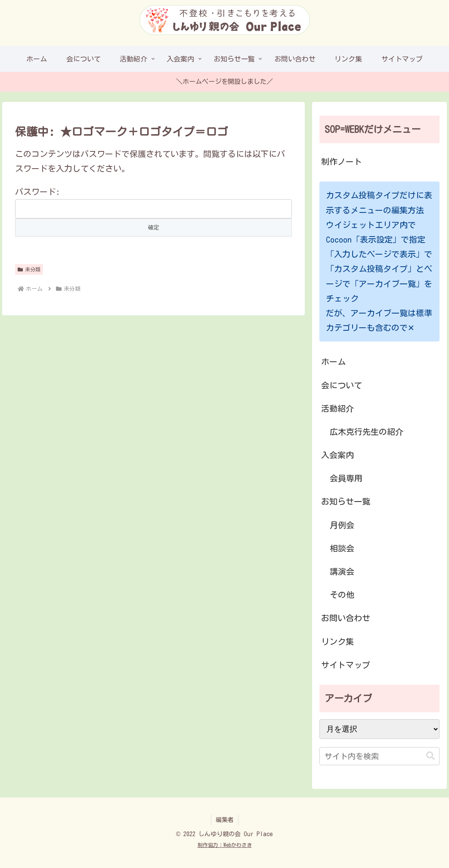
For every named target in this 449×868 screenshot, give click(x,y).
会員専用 (346, 478)
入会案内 (338, 455)
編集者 (225, 820)
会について (342, 385)
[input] (380, 756)
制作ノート (342, 162)
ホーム (333, 362)
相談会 (342, 548)
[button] (430, 756)
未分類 (29, 269)
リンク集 (338, 642)
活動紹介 (338, 408)
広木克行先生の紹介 (367, 432)
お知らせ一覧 (346, 501)
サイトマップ (346, 665)
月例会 (342, 525)
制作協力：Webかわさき (225, 845)
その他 (342, 595)
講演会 (342, 571)
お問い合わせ (346, 618)
